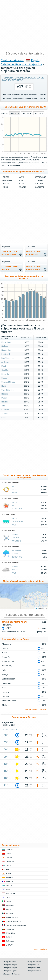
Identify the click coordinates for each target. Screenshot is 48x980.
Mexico (9, 913)
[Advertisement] (24, 25)
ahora (10, 268)
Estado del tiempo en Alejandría (21, 64)
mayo (21, 177)
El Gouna (5, 410)
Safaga (4, 378)
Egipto (35, 60)
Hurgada (5, 394)
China (9, 854)
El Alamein (7, 705)
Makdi (4, 366)
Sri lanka (11, 929)
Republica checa (14, 921)
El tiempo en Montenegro (11, 974)
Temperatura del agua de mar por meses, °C (24, 172)
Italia (8, 901)
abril (6, 187)
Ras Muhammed (8, 358)
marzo (6, 184)
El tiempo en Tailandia (34, 962)
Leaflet (37, 608)
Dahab (4, 398)
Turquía (10, 941)
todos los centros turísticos (35, 709)
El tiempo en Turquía (10, 965)
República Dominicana (17, 925)
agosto (23, 187)
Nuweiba (5, 402)
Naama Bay (6, 350)
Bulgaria (10, 850)
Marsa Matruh (8, 661)
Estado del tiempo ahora (15, 622)
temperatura (9, 253)
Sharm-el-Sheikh (8, 382)
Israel (9, 897)
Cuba (8, 866)
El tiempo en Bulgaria (10, 968)
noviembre (40, 184)
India (8, 889)
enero (6, 177)
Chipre (9, 858)
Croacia (10, 862)
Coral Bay (5, 370)
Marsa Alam (6, 342)
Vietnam (10, 945)
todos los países (40, 949)
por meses (34, 253)
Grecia (9, 885)
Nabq (4, 386)
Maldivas (10, 905)
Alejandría (6, 644)
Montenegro (12, 917)
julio (21, 184)
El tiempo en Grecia (33, 968)
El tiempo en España (10, 971)
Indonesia (11, 893)
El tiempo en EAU (33, 965)
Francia (10, 881)
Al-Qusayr (5, 362)
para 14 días (34, 268)
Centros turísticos (12, 60)
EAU (8, 870)
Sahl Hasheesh (7, 390)
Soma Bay (6, 374)
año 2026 (15, 113)
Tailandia (10, 933)
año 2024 (39, 113)
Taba (3, 406)
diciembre (40, 187)
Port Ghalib (6, 354)
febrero (7, 180)
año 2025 (27, 113)
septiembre (40, 177)
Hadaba (5, 346)
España (9, 877)
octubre (39, 180)
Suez (3, 418)
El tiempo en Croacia (34, 971)
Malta (9, 909)
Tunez (9, 937)
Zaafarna (5, 414)
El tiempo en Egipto (9, 962)
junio (22, 180)
